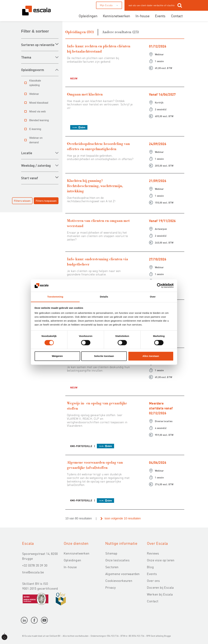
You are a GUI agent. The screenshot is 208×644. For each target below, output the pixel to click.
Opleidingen (88, 16)
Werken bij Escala (160, 594)
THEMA (26, 57)
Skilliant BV (55, 636)
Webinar (34, 94)
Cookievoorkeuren (119, 581)
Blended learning (39, 120)
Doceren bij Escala (160, 587)
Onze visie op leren (161, 560)
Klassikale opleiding (35, 83)
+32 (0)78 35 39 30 (35, 565)
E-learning (35, 129)
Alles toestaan (151, 356)
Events (160, 16)
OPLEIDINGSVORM (33, 70)
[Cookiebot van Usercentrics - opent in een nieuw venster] (159, 285)
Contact (177, 16)
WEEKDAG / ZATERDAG (36, 165)
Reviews (153, 553)
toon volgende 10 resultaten (123, 518)
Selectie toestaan (104, 356)
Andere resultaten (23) (120, 32)
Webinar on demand (36, 140)
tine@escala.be (33, 572)
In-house (143, 16)
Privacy (110, 587)
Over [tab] (153, 297)
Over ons (153, 581)
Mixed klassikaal (39, 103)
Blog (150, 567)
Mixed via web (37, 112)
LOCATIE (27, 153)
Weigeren (57, 356)
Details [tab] (104, 297)
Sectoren (112, 567)
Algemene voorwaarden (122, 574)
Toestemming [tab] (55, 297)
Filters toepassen (46, 201)
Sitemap (111, 553)
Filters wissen (22, 201)
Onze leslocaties (117, 560)
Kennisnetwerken (116, 16)
